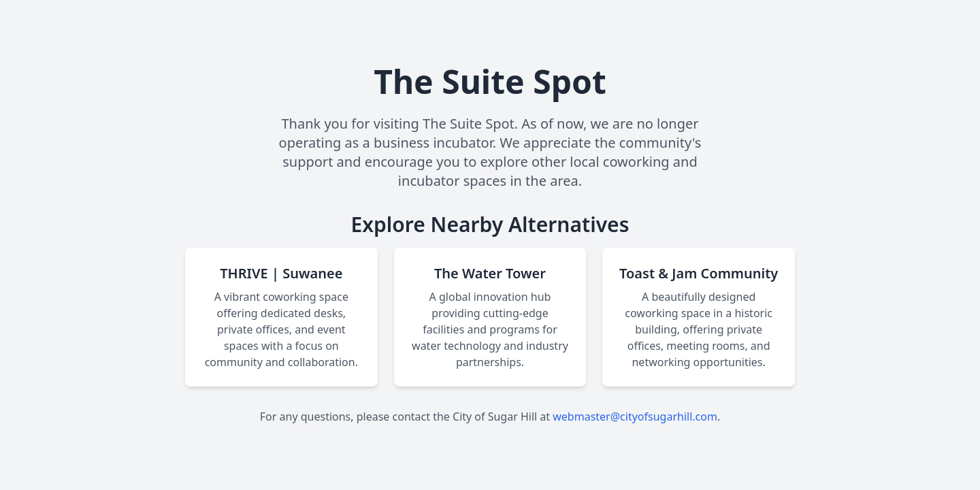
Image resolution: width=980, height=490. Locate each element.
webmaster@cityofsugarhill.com (635, 416)
